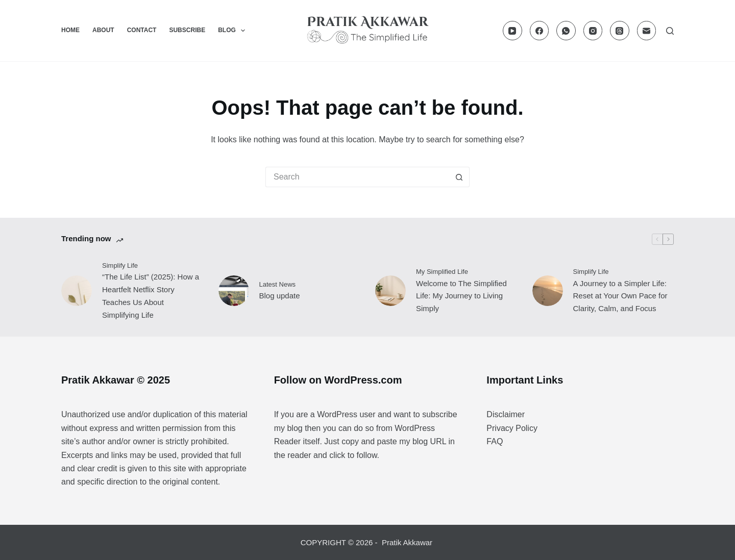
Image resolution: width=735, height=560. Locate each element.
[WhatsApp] (566, 31)
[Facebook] (540, 31)
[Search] (670, 31)
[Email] (647, 31)
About (103, 30)
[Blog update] (234, 291)
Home (70, 30)
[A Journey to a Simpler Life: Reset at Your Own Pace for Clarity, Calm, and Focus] (548, 291)
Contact (142, 30)
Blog (234, 31)
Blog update (280, 296)
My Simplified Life (442, 272)
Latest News (278, 284)
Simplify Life (120, 265)
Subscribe (187, 30)
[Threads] (620, 31)
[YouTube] (512, 31)
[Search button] (459, 177)
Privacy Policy (512, 428)
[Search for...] (357, 177)
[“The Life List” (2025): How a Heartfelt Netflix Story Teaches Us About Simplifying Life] (77, 291)
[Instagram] (593, 31)
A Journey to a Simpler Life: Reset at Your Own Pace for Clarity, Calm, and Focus (620, 296)
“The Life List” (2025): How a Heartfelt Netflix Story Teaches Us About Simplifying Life (151, 296)
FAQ (495, 441)
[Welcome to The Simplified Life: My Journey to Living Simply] (390, 291)
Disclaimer (506, 414)
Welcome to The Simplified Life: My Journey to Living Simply (461, 296)
